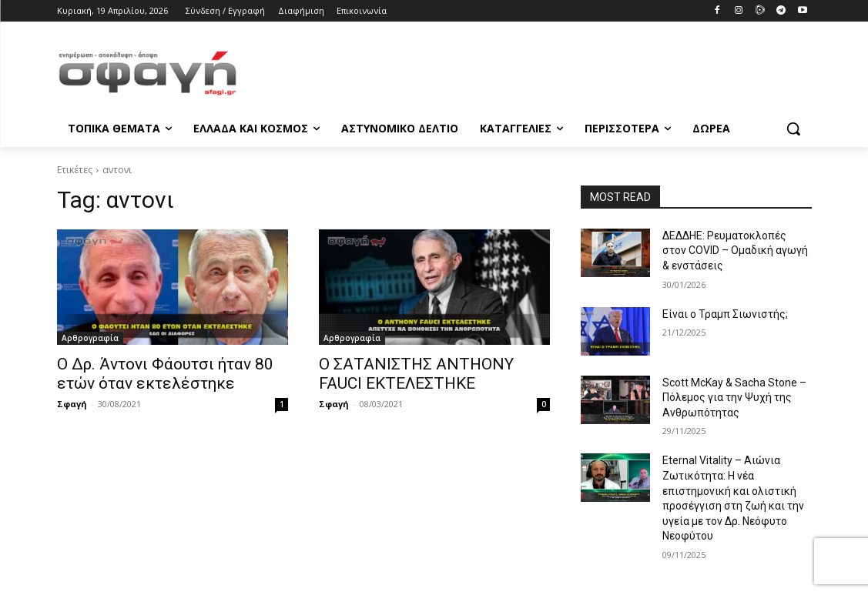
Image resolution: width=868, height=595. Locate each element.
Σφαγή (72, 404)
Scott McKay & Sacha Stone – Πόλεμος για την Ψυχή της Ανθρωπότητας (734, 398)
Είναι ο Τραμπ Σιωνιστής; (725, 314)
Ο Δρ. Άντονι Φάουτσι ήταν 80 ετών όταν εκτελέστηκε (165, 374)
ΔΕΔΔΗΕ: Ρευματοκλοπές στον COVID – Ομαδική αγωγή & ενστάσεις (735, 251)
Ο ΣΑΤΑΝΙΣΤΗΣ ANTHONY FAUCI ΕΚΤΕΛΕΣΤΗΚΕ (416, 374)
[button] (793, 129)
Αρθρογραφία (90, 338)
